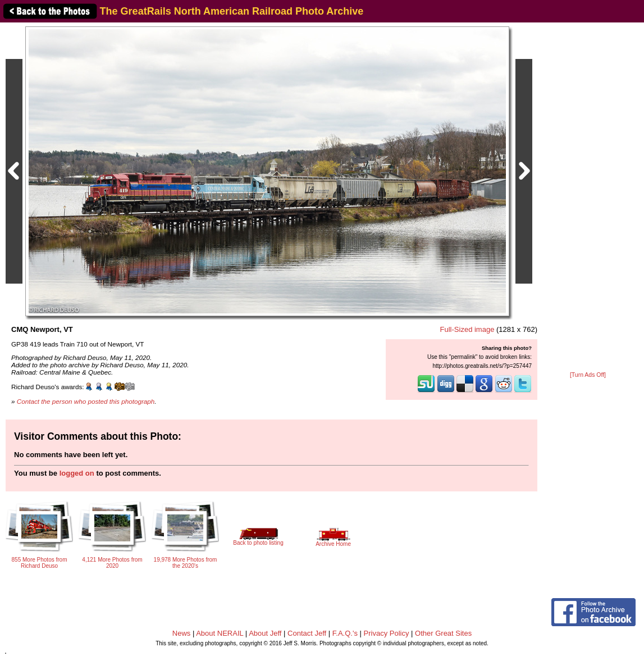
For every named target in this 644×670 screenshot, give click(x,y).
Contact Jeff (307, 633)
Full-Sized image (467, 329)
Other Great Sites (443, 633)
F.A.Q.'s (345, 633)
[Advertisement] (588, 198)
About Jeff (265, 633)
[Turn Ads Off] (588, 375)
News (182, 633)
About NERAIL (220, 633)
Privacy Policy (387, 633)
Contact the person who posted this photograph (86, 401)
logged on (77, 473)
